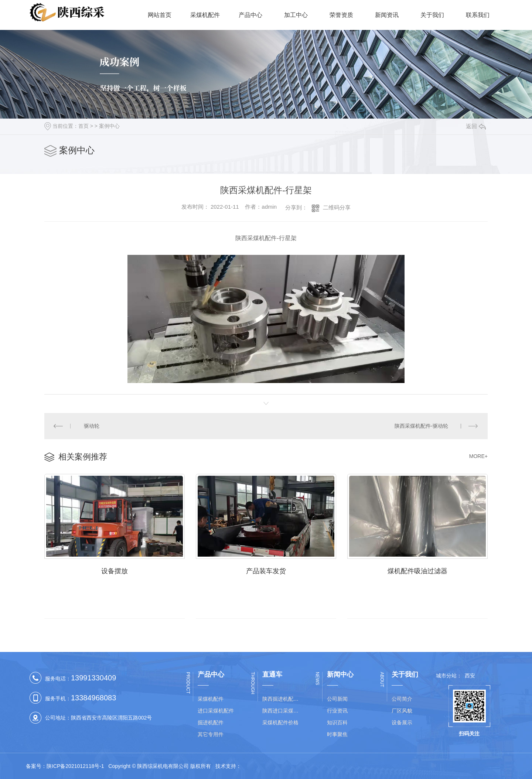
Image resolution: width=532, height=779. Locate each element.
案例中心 (109, 126)
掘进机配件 (211, 722)
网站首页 (160, 15)
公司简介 (402, 699)
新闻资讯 (387, 15)
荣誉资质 (341, 15)
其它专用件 (211, 734)
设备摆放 (115, 571)
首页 (83, 126)
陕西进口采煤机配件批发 (283, 711)
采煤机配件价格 (280, 722)
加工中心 (296, 15)
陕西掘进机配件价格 (283, 699)
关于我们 (432, 15)
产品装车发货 (266, 571)
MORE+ (478, 456)
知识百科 (337, 722)
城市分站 (446, 676)
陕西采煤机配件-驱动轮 (421, 426)
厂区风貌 (402, 711)
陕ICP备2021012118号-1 (75, 766)
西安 (470, 676)
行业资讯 (337, 711)
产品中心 (250, 15)
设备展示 (402, 722)
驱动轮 (92, 426)
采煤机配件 (205, 15)
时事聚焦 (337, 734)
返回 (476, 126)
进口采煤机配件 (216, 711)
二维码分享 (337, 207)
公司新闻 (337, 699)
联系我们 (478, 15)
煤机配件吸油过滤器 (417, 571)
